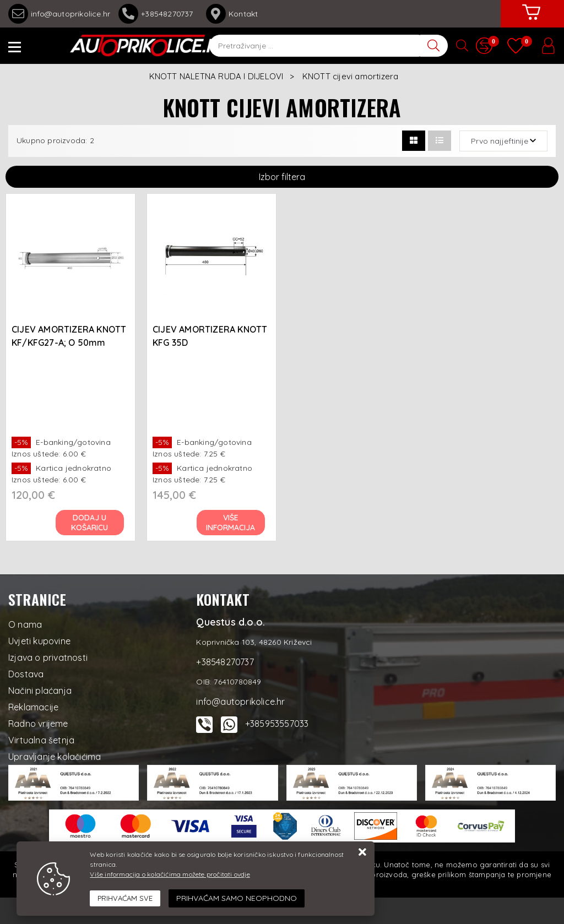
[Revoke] (237, 898)
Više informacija (231, 523)
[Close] (125, 899)
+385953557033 (277, 724)
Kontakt (232, 14)
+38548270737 (158, 14)
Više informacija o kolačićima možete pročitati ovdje (170, 874)
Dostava (26, 674)
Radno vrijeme (38, 724)
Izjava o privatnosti (48, 657)
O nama (25, 624)
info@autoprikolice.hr (59, 14)
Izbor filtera (282, 177)
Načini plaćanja (40, 691)
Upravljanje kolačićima (55, 757)
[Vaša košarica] (531, 20)
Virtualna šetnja (41, 740)
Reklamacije (33, 707)
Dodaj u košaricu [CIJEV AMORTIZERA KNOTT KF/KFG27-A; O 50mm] (90, 523)
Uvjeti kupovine (39, 641)
